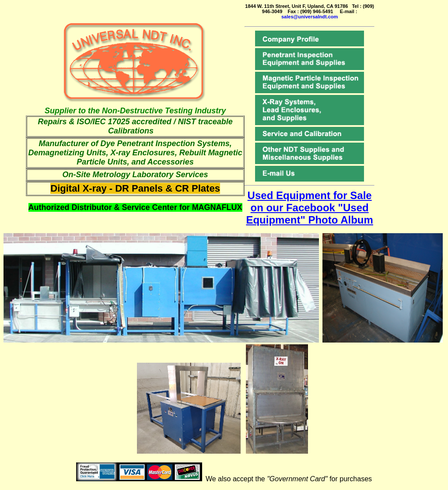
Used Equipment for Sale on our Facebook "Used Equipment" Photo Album (309, 208)
